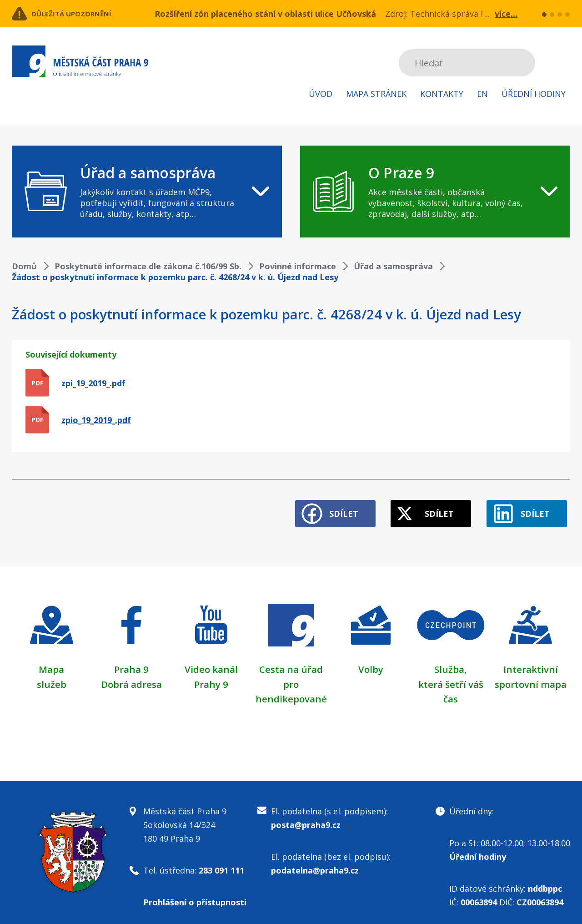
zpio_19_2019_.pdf (96, 420)
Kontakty (442, 94)
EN (482, 94)
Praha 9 (131, 662)
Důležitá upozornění (85, 14)
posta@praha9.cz (306, 817)
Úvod (321, 94)
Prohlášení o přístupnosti (195, 894)
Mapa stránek (376, 94)
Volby (371, 662)
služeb (52, 677)
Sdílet (319, 507)
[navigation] (147, 192)
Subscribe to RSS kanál (562, 63)
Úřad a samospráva (393, 266)
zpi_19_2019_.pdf (93, 383)
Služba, (451, 662)
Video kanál (211, 662)
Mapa (51, 662)
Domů (24, 266)
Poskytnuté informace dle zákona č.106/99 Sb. (148, 266)
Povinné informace (298, 266)
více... (506, 14)
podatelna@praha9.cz (315, 863)
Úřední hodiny (534, 94)
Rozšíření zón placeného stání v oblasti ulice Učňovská (265, 14)
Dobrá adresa (131, 677)
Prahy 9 (211, 677)
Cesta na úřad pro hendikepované (291, 677)
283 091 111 (221, 863)
